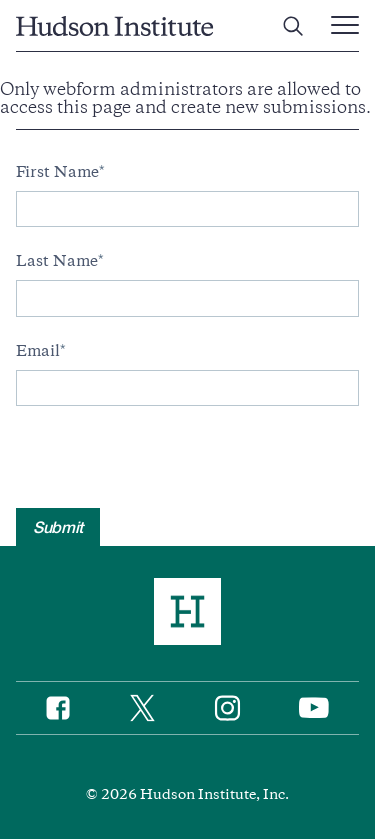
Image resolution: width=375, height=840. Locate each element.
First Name (57, 172)
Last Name (57, 261)
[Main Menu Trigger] (345, 26)
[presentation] (168, 469)
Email (38, 351)
